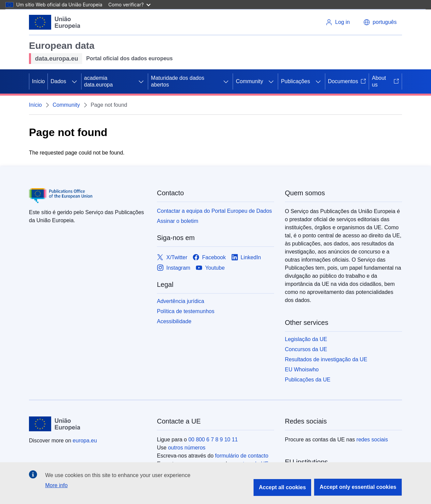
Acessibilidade (174, 321)
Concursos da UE (306, 349)
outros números (187, 448)
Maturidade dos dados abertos (177, 81)
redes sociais (372, 440)
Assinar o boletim (178, 221)
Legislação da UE (306, 339)
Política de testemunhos (186, 311)
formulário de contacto (242, 456)
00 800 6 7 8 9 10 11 (213, 440)
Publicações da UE (308, 380)
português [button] (380, 22)
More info (56, 485)
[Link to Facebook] (209, 257)
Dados (58, 81)
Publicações (295, 81)
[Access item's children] (74, 81)
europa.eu (85, 441)
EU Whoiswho (302, 369)
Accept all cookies (283, 487)
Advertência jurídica (181, 301)
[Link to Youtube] (210, 268)
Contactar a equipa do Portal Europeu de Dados (214, 211)
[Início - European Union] (55, 22)
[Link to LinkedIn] (246, 257)
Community (249, 81)
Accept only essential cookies (358, 487)
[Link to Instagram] (174, 268)
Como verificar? (129, 5)
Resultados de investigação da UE (326, 359)
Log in (338, 22)
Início (38, 81)
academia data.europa (98, 81)
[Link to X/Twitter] (172, 257)
